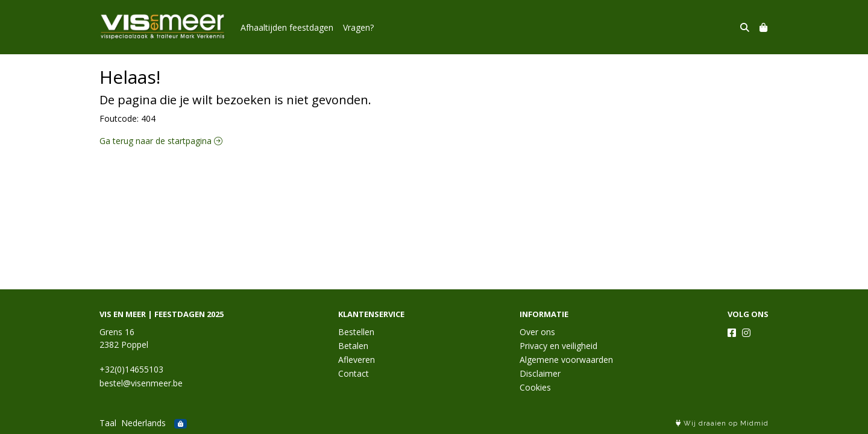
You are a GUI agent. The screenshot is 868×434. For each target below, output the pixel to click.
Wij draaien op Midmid (722, 423)
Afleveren (357, 360)
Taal (108, 423)
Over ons (537, 332)
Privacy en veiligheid (558, 346)
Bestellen (356, 332)
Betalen (353, 346)
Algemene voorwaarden (566, 360)
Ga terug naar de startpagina (161, 141)
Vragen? (358, 27)
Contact (354, 373)
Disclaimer (540, 373)
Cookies (535, 387)
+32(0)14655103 (131, 369)
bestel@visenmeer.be (141, 383)
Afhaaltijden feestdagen (287, 27)
